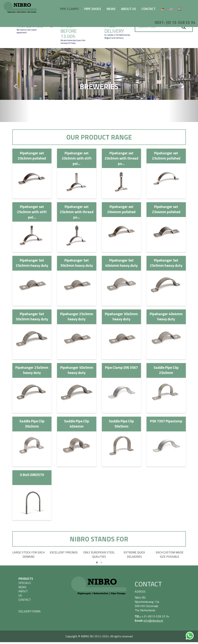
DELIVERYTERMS (30, 611)
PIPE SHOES (93, 9)
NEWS (111, 9)
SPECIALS (25, 583)
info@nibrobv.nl (153, 621)
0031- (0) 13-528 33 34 (175, 22)
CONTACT (149, 9)
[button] (15, 85)
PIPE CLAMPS (69, 9)
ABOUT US (129, 9)
